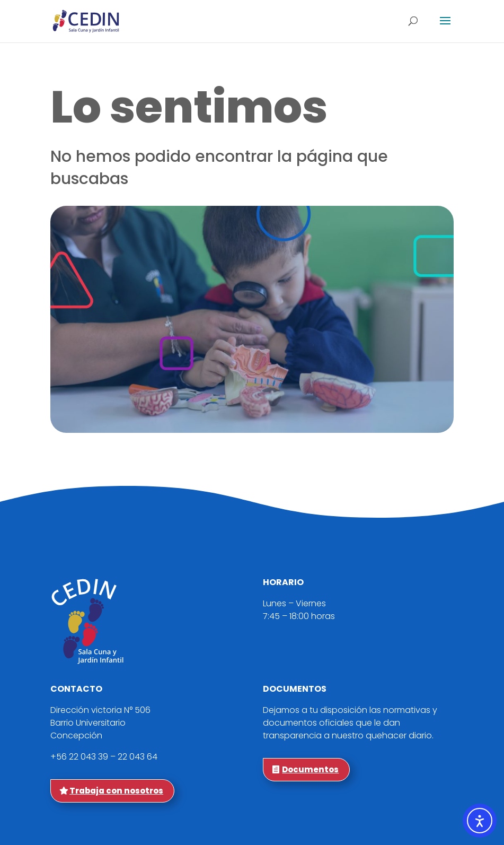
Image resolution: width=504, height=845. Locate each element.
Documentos (310, 769)
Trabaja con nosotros (116, 791)
